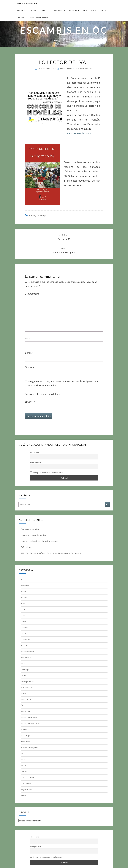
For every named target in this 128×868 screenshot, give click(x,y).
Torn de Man (26, 783)
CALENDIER (34, 10)
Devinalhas (26, 639)
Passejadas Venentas (30, 723)
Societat (21, 17)
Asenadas (25, 586)
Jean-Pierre (66, 69)
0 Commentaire (84, 69)
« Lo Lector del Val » (79, 133)
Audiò (23, 592)
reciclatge (25, 735)
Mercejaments (27, 682)
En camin (25, 645)
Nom (28, 338)
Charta (24, 609)
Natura (103, 10)
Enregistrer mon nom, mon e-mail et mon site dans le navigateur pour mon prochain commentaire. (63, 383)
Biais (44, 10)
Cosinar (24, 627)
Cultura (24, 633)
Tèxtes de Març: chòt (30, 529)
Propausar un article (39, 17)
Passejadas (58, 10)
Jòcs (23, 663)
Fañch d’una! (26, 547)
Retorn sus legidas (29, 747)
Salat (23, 753)
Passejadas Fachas (29, 717)
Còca (23, 615)
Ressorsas (25, 741)
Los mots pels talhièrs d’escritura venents (40, 541)
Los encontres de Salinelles (33, 535)
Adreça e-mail (36, 462)
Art (22, 579)
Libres (23, 675)
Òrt (22, 705)
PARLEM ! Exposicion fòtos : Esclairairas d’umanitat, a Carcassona (51, 553)
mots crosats (27, 687)
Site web (29, 367)
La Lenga (73, 10)
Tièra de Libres (27, 777)
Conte (23, 622)
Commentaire (33, 294)
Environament (27, 652)
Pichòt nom (35, 452)
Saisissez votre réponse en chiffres (42, 394)
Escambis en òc (27, 3)
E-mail (29, 353)
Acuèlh (20, 10)
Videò (23, 795)
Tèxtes (24, 771)
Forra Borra (26, 657)
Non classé (26, 699)
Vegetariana (26, 789)
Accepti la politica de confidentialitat (47, 472)
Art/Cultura (89, 10)
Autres (32, 215)
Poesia (24, 729)
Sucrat (24, 765)
